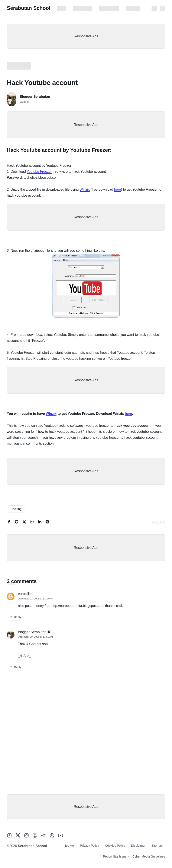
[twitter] (24, 523)
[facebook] (9, 523)
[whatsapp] (32, 523)
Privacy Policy (82, 8)
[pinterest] (17, 523)
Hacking (16, 509)
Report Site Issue (115, 856)
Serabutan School (29, 8)
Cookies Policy (109, 8)
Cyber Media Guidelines (149, 856)
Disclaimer (133, 8)
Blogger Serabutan (35, 97)
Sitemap (157, 846)
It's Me (62, 8)
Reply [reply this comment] (15, 617)
